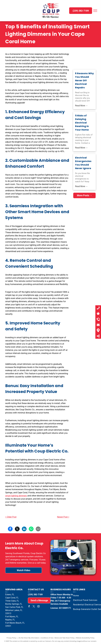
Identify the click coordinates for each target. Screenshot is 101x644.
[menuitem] (76, 596)
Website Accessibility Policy (85, 638)
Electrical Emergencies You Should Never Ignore (83, 163)
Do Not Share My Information (29, 638)
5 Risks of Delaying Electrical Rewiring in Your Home (82, 123)
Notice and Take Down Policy (65, 638)
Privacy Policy (11, 638)
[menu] (95, 11)
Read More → (81, 106)
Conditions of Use (47, 638)
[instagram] (38, 607)
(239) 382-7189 (35, 595)
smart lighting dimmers (16, 496)
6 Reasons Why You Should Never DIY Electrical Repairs (84, 80)
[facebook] (29, 607)
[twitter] (34, 607)
